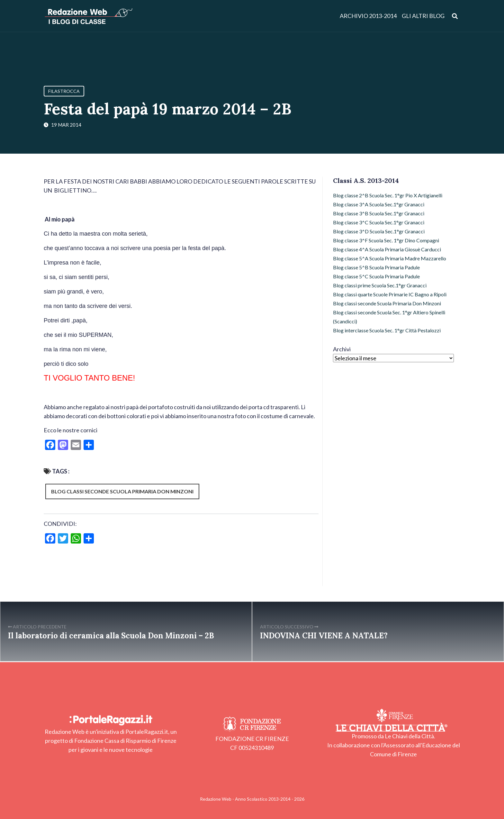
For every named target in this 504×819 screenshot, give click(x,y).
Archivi (342, 349)
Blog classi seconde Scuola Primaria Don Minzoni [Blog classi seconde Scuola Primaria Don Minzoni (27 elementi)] (387, 303)
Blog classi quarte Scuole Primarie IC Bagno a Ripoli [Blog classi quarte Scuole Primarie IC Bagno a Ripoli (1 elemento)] (390, 294)
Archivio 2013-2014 (368, 16)
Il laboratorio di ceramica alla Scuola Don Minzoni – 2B (111, 636)
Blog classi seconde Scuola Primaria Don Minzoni (122, 491)
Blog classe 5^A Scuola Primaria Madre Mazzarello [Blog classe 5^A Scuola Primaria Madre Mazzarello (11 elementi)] (390, 258)
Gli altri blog (423, 16)
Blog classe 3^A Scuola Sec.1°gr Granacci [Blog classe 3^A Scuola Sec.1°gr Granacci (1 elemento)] (379, 204)
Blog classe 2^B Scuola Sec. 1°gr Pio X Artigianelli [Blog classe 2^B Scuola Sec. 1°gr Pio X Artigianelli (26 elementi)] (388, 195)
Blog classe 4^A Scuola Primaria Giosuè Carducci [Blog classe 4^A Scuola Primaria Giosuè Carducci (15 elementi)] (387, 249)
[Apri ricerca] (455, 16)
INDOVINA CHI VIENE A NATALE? (324, 636)
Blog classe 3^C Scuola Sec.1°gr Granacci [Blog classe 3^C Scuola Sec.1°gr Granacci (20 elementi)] (379, 222)
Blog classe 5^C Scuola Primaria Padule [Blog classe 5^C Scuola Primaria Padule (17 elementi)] (376, 276)
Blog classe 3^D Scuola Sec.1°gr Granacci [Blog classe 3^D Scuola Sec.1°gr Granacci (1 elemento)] (379, 231)
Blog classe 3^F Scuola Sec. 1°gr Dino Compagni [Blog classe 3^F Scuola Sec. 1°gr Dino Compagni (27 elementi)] (386, 240)
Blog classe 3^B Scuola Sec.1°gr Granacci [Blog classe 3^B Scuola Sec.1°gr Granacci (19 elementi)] (379, 213)
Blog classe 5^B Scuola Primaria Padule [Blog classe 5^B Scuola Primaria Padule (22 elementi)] (376, 267)
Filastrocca (64, 91)
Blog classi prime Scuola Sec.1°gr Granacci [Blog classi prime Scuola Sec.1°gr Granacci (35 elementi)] (380, 285)
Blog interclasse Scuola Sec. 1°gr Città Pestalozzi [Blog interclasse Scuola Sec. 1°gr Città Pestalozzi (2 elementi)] (387, 330)
